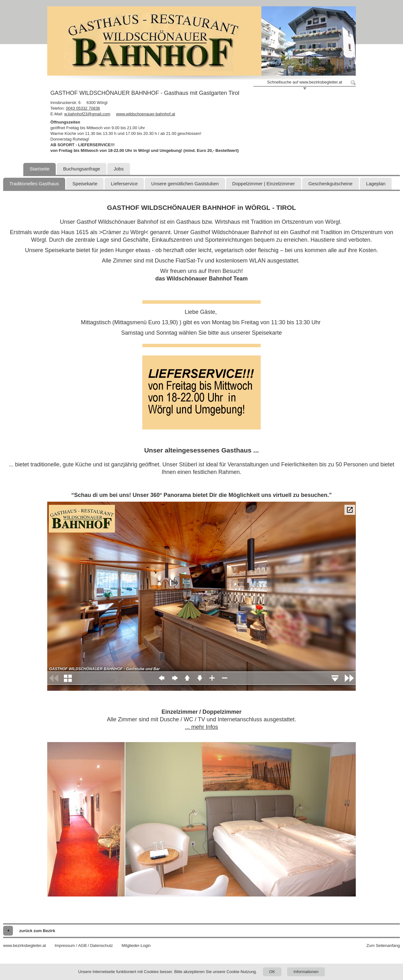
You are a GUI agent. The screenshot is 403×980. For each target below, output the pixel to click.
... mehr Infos (201, 727)
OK (272, 972)
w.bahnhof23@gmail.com (87, 114)
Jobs (119, 169)
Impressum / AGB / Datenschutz (84, 945)
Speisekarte (85, 184)
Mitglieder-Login (136, 945)
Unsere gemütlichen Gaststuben (185, 184)
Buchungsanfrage (82, 169)
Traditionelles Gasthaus (34, 184)
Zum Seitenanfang (383, 945)
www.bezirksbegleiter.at (25, 945)
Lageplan (376, 184)
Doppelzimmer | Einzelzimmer (264, 184)
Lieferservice (124, 184)
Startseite (40, 169)
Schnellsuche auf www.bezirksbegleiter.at (304, 82)
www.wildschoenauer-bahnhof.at (146, 114)
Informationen (306, 972)
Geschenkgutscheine (331, 184)
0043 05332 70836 (83, 108)
